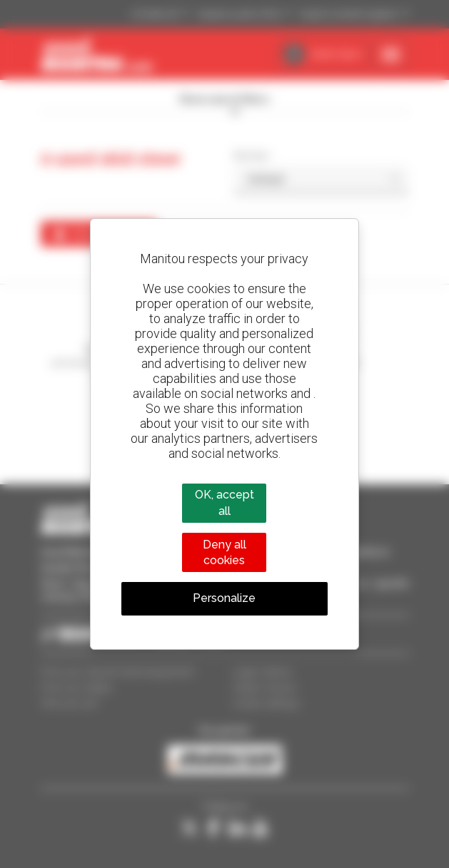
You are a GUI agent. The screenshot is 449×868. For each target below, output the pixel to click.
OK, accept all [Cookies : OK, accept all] (224, 502)
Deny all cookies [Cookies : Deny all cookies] (224, 552)
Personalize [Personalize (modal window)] (224, 598)
